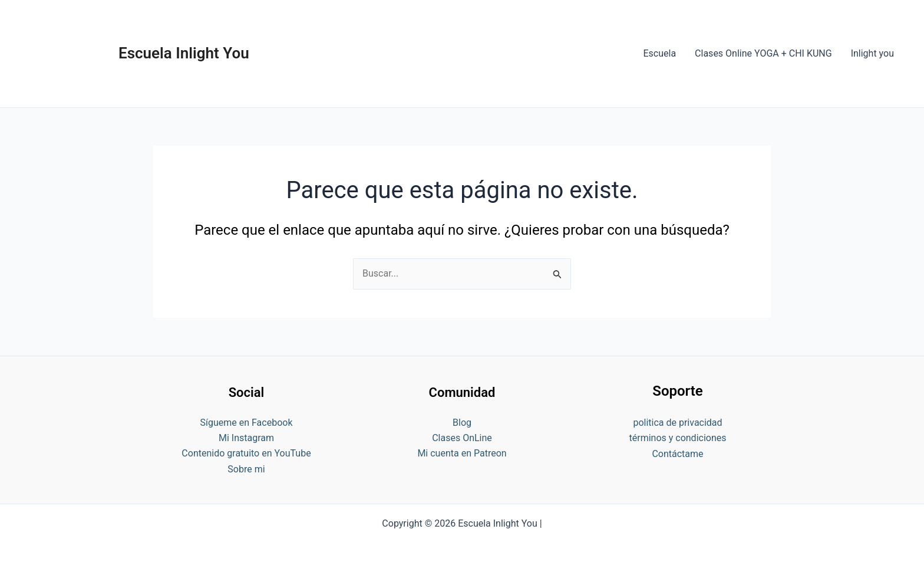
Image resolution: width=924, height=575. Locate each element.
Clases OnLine (462, 438)
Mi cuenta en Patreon (462, 453)
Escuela (659, 53)
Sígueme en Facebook (246, 423)
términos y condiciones (677, 438)
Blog (462, 423)
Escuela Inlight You (184, 53)
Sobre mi (246, 469)
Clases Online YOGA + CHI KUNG (763, 53)
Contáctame (677, 454)
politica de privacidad (677, 423)
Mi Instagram (246, 438)
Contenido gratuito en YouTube (246, 453)
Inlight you (872, 53)
